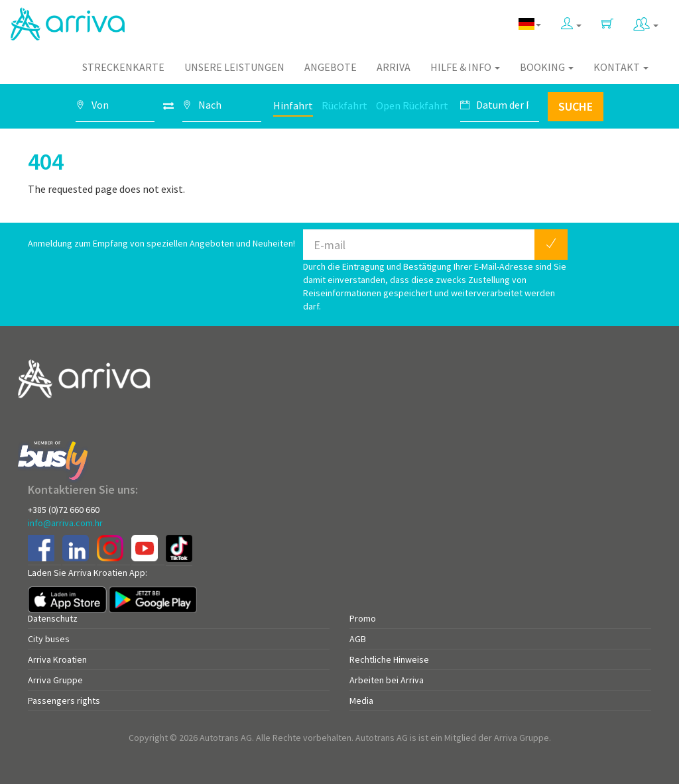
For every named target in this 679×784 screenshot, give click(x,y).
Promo (363, 618)
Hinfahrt (293, 105)
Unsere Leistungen (234, 67)
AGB (358, 639)
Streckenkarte (123, 67)
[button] (571, 21)
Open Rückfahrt (412, 105)
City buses (49, 639)
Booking (547, 67)
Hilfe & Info (465, 67)
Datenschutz (53, 618)
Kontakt (621, 67)
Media (361, 700)
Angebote (331, 67)
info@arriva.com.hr (65, 523)
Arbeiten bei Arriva (387, 680)
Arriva (394, 67)
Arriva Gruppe (55, 680)
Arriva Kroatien (57, 659)
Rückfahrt (344, 105)
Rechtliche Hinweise (389, 659)
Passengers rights (64, 700)
